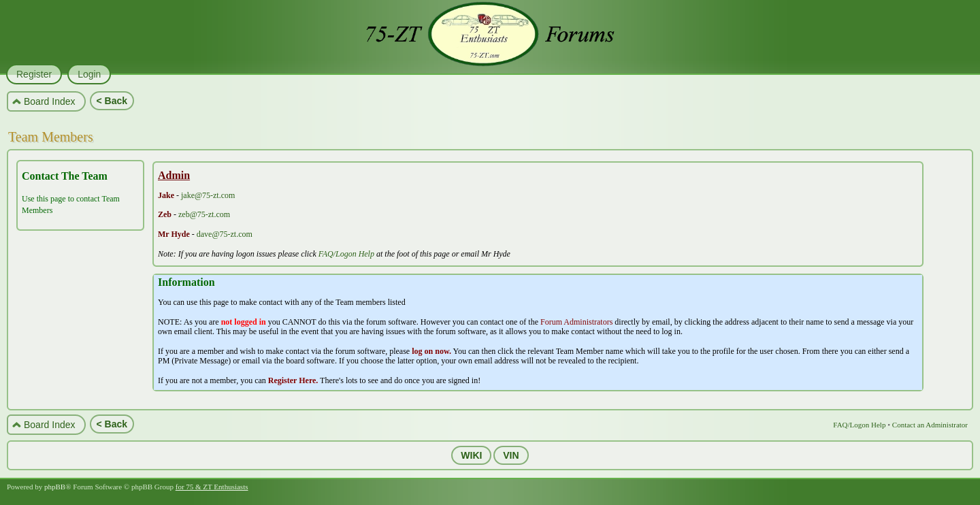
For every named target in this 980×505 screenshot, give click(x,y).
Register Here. (293, 380)
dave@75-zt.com (225, 234)
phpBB (55, 487)
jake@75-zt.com (208, 195)
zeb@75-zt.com (204, 214)
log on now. (431, 351)
